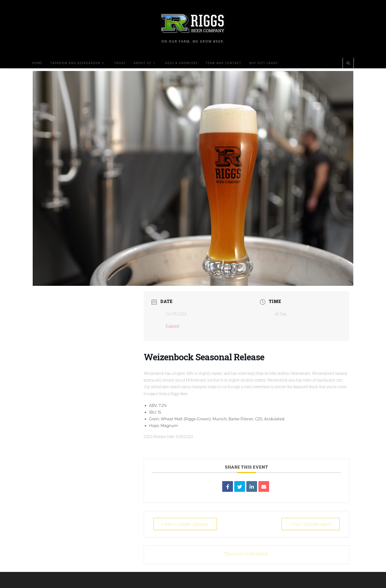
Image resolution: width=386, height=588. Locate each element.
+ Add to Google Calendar (185, 524)
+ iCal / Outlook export (311, 524)
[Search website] (348, 63)
